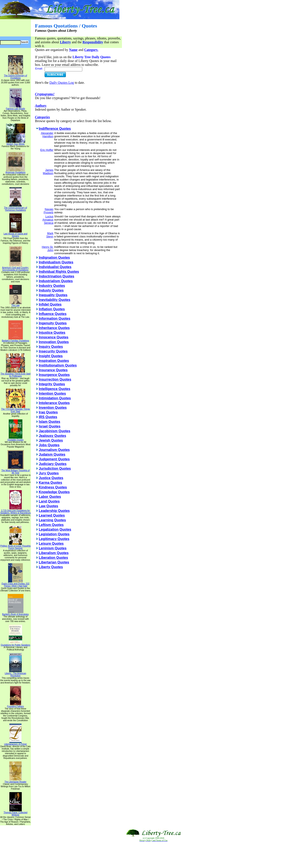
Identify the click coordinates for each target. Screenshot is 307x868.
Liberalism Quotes (54, 553)
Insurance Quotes (53, 370)
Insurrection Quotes (55, 379)
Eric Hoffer (47, 150)
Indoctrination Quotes (56, 276)
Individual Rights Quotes (59, 272)
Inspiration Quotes (54, 361)
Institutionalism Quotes (58, 365)
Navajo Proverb (49, 211)
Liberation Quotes (53, 558)
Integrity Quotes (52, 384)
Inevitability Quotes (55, 300)
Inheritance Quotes (54, 328)
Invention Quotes (53, 408)
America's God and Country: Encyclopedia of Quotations (15, 268)
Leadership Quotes (54, 511)
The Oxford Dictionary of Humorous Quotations (15, 208)
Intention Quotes (52, 394)
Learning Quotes (52, 520)
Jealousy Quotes (52, 436)
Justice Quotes (51, 478)
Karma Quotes (50, 483)
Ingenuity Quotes (53, 323)
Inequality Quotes (53, 295)
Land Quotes (49, 501)
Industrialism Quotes (56, 281)
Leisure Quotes (51, 544)
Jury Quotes (49, 473)
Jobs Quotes (49, 445)
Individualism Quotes (56, 262)
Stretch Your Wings (16, 143)
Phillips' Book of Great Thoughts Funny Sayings (15, 546)
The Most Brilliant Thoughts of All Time (15, 471)
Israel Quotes (50, 426)
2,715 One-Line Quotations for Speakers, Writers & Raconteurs (15, 511)
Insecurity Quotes (53, 351)
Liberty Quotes (51, 567)
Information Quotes (55, 318)
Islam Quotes (49, 422)
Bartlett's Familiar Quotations (15, 340)
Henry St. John (48, 248)
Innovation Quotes (54, 342)
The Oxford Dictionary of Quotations (15, 76)
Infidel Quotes (50, 304)
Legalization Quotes (55, 529)
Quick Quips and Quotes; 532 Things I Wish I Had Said (15, 584)
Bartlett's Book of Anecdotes (15, 613)
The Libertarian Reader (15, 781)
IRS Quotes (48, 417)
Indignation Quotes (54, 258)
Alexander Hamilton (47, 135)
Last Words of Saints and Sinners (16, 234)
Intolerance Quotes (54, 403)
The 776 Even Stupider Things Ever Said (15, 409)
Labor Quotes (50, 497)
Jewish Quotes (51, 440)
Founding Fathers (15, 705)
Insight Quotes (51, 356)
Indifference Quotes (55, 129)
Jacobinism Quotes (55, 431)
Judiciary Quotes (53, 464)
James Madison (48, 172)
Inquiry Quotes (51, 347)
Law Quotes (49, 506)
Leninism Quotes (53, 548)
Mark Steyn (50, 235)
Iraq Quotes (48, 412)
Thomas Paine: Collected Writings (16, 813)
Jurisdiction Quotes (55, 469)
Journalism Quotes (54, 450)
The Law (16, 304)
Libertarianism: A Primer (15, 743)
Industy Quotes (51, 290)
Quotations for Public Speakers (16, 644)
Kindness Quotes (53, 487)
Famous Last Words (15, 108)
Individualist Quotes (55, 267)
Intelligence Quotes (55, 389)
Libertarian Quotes (54, 562)
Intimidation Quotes (55, 398)
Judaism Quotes (52, 454)
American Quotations (15, 171)
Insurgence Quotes (54, 375)
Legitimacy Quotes (54, 539)
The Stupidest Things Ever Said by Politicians (15, 374)
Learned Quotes (52, 515)
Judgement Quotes (54, 459)
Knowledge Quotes (54, 492)
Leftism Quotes (51, 525)
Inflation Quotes (52, 309)
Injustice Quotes (52, 333)
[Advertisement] (153, 855)
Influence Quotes (53, 314)
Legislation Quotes (54, 534)
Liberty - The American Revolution (15, 674)
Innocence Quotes (54, 337)
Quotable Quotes (16, 439)
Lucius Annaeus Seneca (48, 220)
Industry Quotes (52, 286)
